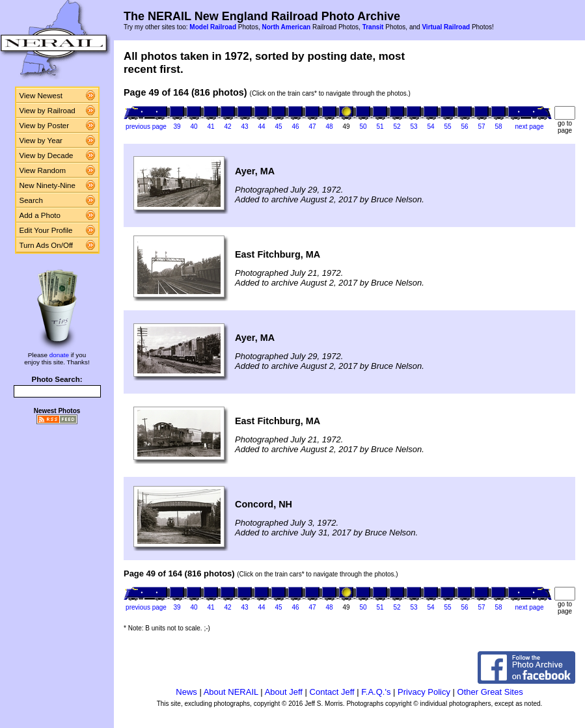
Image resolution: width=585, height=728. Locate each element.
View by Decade (47, 155)
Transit (373, 27)
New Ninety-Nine (48, 185)
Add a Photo (40, 215)
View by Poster (45, 126)
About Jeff (284, 692)
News (186, 692)
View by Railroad (48, 111)
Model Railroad (213, 27)
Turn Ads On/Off (47, 245)
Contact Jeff (332, 692)
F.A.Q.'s (376, 692)
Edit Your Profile (46, 230)
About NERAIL (231, 692)
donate (59, 355)
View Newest (41, 96)
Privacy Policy (424, 692)
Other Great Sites (490, 692)
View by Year (41, 141)
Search (32, 200)
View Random (43, 170)
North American (286, 27)
